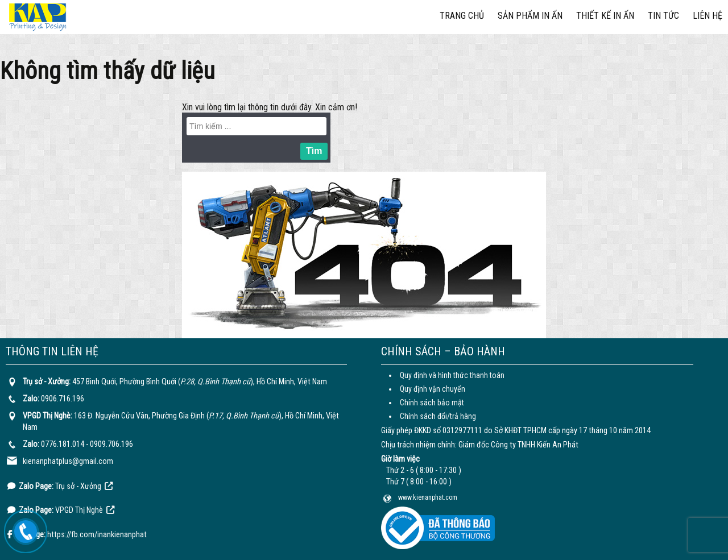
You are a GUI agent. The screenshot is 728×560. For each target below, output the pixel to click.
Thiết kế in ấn (605, 16)
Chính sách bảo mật (432, 403)
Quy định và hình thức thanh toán (452, 375)
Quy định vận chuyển (433, 389)
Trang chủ (462, 16)
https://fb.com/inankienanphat (97, 535)
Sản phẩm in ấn (530, 16)
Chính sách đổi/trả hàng (438, 416)
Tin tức (663, 16)
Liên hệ (708, 16)
